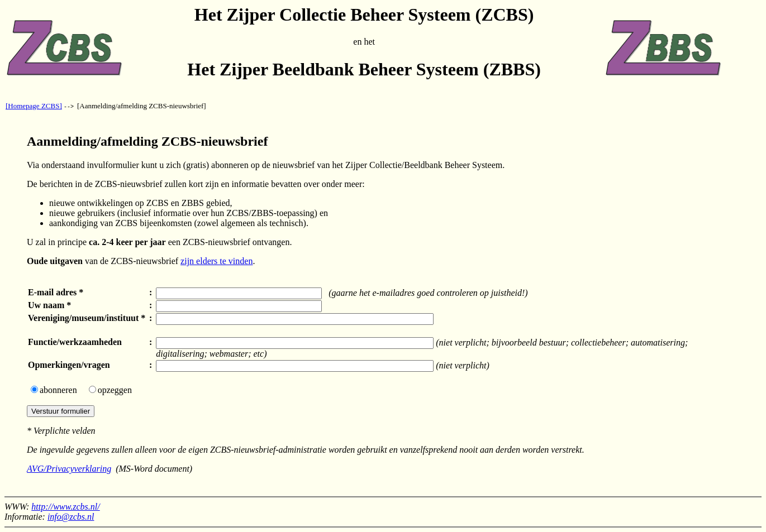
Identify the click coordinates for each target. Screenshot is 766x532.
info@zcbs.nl (71, 517)
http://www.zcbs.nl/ (65, 507)
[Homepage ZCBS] (34, 106)
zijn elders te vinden (217, 261)
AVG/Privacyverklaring (69, 469)
